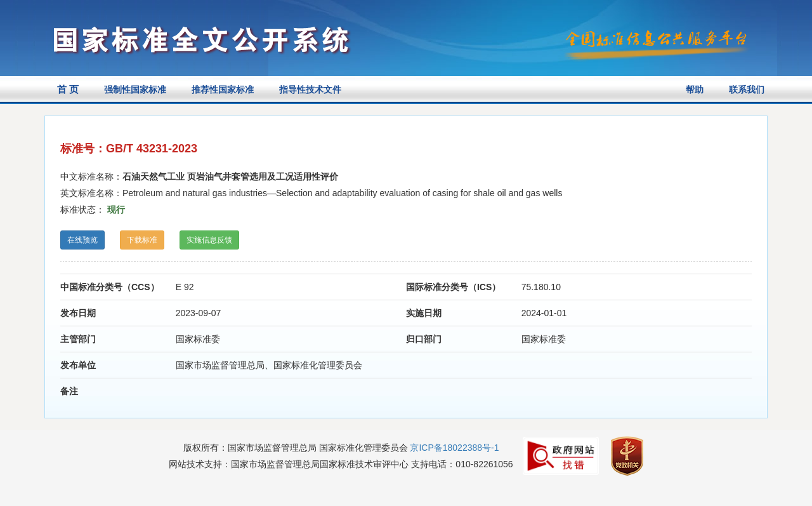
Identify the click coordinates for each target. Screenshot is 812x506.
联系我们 (747, 90)
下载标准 (142, 240)
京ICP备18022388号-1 (454, 448)
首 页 (68, 89)
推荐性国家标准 (223, 90)
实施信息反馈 (209, 240)
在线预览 (82, 240)
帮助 (695, 90)
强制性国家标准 (135, 90)
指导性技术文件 (310, 90)
